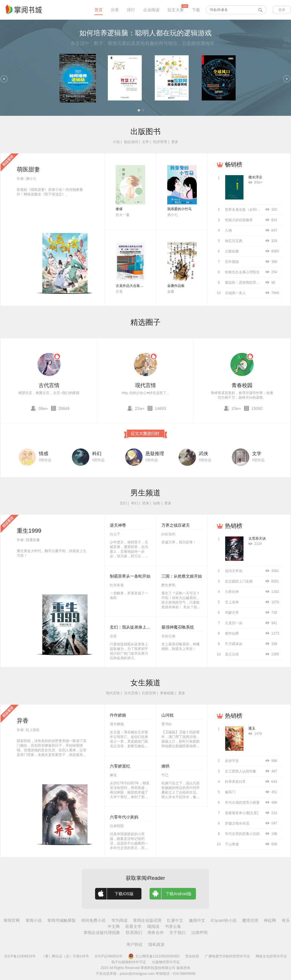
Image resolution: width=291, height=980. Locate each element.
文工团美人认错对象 (241, 771)
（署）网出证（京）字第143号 (65, 956)
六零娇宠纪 (120, 766)
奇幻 (134, 503)
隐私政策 (157, 944)
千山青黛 (232, 844)
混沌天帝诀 (234, 571)
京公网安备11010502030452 (154, 956)
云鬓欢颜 (232, 251)
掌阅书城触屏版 (61, 920)
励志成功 (131, 142)
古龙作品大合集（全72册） (137, 286)
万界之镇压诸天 (176, 525)
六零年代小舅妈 (124, 817)
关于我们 (177, 933)
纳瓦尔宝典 (234, 241)
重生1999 (29, 531)
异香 (23, 721)
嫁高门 (230, 792)
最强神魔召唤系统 (178, 627)
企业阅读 (151, 10)
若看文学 (133, 926)
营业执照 (192, 956)
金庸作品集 (176, 286)
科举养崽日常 (235, 782)
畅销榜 (234, 164)
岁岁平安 (232, 761)
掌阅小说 (34, 920)
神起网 (270, 920)
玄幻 (123, 503)
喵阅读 (153, 926)
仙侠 (157, 503)
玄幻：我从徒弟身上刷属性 (134, 627)
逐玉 (252, 728)
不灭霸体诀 (234, 644)
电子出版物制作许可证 (129, 962)
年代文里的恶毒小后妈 (242, 834)
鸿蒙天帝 (232, 613)
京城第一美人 (235, 293)
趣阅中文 (197, 920)
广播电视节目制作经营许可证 (228, 956)
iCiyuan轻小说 (224, 920)
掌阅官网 (12, 920)
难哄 (165, 766)
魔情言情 (250, 920)
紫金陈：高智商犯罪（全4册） (249, 283)
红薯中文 (175, 920)
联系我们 (134, 933)
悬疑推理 (155, 454)
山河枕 (168, 715)
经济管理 (160, 142)
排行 (131, 10)
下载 (196, 10)
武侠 (203, 454)
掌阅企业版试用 (147, 920)
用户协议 (134, 944)
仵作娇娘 (118, 715)
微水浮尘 (255, 177)
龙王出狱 (232, 654)
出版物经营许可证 (166, 962)
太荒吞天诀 (257, 538)
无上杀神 (232, 602)
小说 (116, 142)
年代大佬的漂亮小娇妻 (242, 803)
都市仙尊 (232, 633)
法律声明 (199, 933)
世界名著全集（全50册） (244, 210)
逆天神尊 (118, 525)
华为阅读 (119, 920)
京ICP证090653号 (108, 956)
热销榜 (234, 526)
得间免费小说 (93, 920)
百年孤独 (232, 262)
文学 (145, 142)
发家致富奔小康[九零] (242, 813)
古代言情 (49, 385)
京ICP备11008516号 (20, 956)
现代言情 (145, 385)
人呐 (228, 230)
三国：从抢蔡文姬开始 (182, 576)
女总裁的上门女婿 (239, 581)
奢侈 (119, 209)
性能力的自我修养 (239, 220)
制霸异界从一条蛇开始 (130, 576)
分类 (115, 10)
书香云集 (173, 926)
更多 (175, 142)
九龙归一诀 (234, 623)
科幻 (97, 454)
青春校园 (242, 385)
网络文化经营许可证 (271, 956)
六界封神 (232, 592)
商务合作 (156, 933)
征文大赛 (176, 10)
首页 (99, 10)
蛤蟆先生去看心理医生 (242, 272)
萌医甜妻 (28, 169)
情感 (43, 454)
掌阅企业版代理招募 (102, 933)
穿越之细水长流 (237, 823)
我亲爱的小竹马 (179, 209)
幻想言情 (149, 693)
